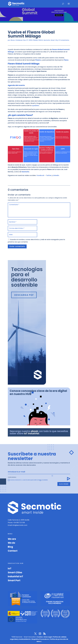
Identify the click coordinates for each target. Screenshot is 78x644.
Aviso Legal (48, 637)
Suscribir (64, 484)
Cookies (40, 637)
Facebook (40, 175)
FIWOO (41, 40)
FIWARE (35, 40)
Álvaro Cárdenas (16, 40)
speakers (36, 106)
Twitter (49, 175)
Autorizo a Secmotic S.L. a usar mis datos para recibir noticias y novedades (28, 480)
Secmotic (47, 40)
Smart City (54, 40)
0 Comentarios (64, 40)
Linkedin (56, 175)
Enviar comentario (17, 246)
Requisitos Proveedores (40, 639)
